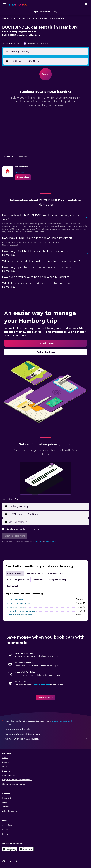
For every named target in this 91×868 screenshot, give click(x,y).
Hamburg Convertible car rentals (21, 611)
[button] (5, 4)
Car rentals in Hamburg (42, 18)
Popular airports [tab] (55, 573)
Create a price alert (41, 685)
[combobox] (11, 44)
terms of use (37, 542)
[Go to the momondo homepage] (18, 4)
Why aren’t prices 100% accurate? (47, 739)
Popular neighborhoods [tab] (18, 580)
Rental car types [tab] (15, 573)
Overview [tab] (9, 157)
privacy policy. (51, 542)
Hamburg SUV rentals (15, 607)
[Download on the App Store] (26, 849)
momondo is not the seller (47, 729)
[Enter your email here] (48, 522)
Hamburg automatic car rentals (20, 615)
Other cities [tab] (39, 580)
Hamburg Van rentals (15, 599)
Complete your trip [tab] (58, 580)
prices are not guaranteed (62, 721)
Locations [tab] (22, 157)
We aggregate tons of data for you (47, 734)
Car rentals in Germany (21, 18)
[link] (23, 177)
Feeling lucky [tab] (13, 586)
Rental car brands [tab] (35, 573)
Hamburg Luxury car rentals (18, 603)
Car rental (6, 18)
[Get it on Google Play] (10, 849)
